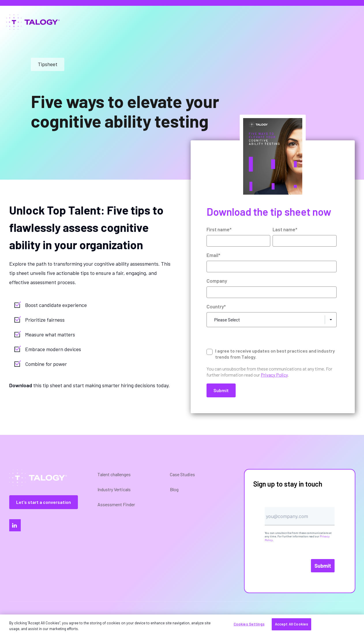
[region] (182, 625)
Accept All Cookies (291, 624)
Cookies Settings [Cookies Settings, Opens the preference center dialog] (249, 624)
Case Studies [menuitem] (182, 474)
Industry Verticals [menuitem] (114, 489)
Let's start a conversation (44, 502)
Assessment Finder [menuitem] (116, 504)
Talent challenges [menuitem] (114, 474)
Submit (323, 566)
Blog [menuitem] (174, 489)
